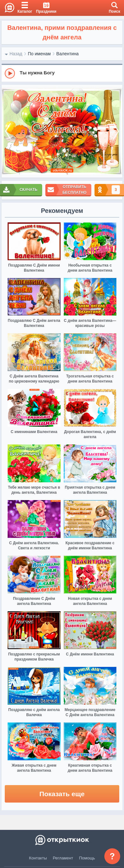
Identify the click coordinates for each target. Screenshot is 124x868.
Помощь (87, 858)
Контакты (38, 858)
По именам (39, 54)
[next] (116, 131)
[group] (62, 73)
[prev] (8, 131)
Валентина (68, 54)
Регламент (63, 858)
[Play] (10, 73)
